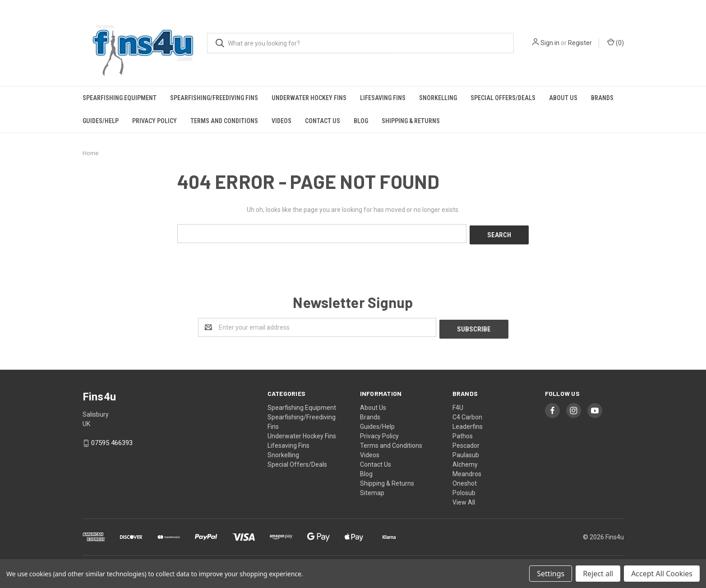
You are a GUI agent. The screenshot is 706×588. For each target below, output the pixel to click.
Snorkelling (438, 98)
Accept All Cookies (662, 574)
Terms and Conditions (224, 121)
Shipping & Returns (411, 121)
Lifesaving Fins (383, 98)
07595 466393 (112, 440)
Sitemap (372, 489)
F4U (458, 404)
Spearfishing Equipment (120, 98)
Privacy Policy (155, 121)
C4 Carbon (467, 413)
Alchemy (465, 461)
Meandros (467, 470)
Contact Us (323, 121)
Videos (281, 121)
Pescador (466, 442)
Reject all (598, 574)
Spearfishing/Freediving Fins (214, 98)
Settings (551, 574)
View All (464, 499)
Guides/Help (101, 121)
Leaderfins (468, 423)
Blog (361, 121)
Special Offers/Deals (503, 98)
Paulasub (466, 451)
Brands (602, 98)
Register (580, 43)
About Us (563, 98)
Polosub (464, 489)
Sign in (550, 43)
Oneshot (465, 480)
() (616, 42)
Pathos (463, 432)
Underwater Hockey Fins (309, 98)
